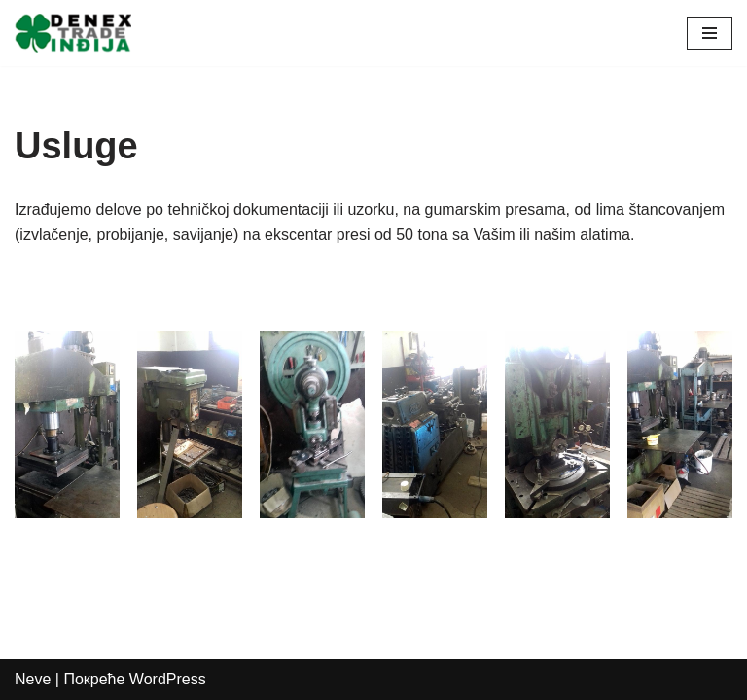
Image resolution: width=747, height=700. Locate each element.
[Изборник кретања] (710, 33)
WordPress (168, 679)
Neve (33, 679)
